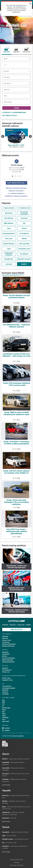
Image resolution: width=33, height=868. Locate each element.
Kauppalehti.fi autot (7, 680)
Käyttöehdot (5, 690)
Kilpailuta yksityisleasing (9, 644)
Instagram (7, 730)
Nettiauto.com (6, 672)
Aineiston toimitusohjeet (8, 658)
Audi (3, 700)
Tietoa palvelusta (7, 686)
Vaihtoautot (5, 625)
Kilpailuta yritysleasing (8, 646)
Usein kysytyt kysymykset (9, 688)
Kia (3, 706)
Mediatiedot (5, 652)
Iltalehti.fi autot (6, 678)
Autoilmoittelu (6, 654)
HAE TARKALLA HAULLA (10, 115)
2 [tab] (15, 176)
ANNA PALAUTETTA (16, 630)
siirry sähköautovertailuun (16, 183)
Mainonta (5, 656)
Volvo (4, 719)
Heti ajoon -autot (7, 640)
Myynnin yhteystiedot (8, 660)
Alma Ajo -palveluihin (18, 736)
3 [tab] (18, 176)
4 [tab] (21, 176)
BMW (4, 702)
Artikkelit (28, 625)
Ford (3, 704)
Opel (3, 712)
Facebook (7, 728)
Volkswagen (5, 718)
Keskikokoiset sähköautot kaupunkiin (16, 196)
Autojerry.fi (5, 668)
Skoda (4, 714)
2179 (20, 275)
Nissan (4, 710)
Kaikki (24, 264)
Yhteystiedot (5, 694)
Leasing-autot (21, 625)
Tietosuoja (5, 692)
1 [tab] (13, 176)
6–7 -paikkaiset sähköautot (16, 193)
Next (30, 136)
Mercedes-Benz (6, 708)
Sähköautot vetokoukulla (16, 191)
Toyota (4, 716)
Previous (3, 136)
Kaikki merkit (6, 721)
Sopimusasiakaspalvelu (8, 662)
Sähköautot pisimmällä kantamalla (17, 188)
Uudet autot (13, 625)
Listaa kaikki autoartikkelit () (12, 275)
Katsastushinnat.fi (7, 670)
